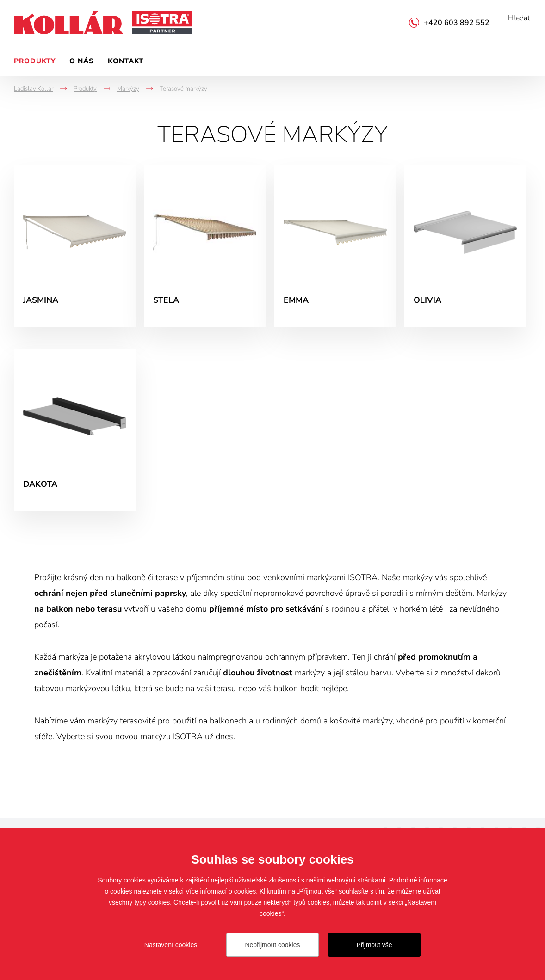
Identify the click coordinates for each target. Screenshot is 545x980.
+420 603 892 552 (457, 23)
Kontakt (126, 61)
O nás (82, 61)
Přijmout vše (374, 945)
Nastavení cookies (171, 945)
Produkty (35, 61)
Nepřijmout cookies (272, 945)
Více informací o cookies (221, 891)
